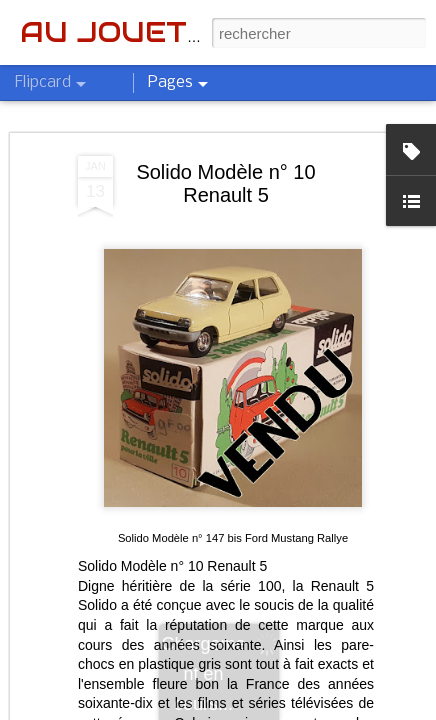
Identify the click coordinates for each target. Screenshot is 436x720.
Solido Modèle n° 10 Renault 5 (225, 183)
